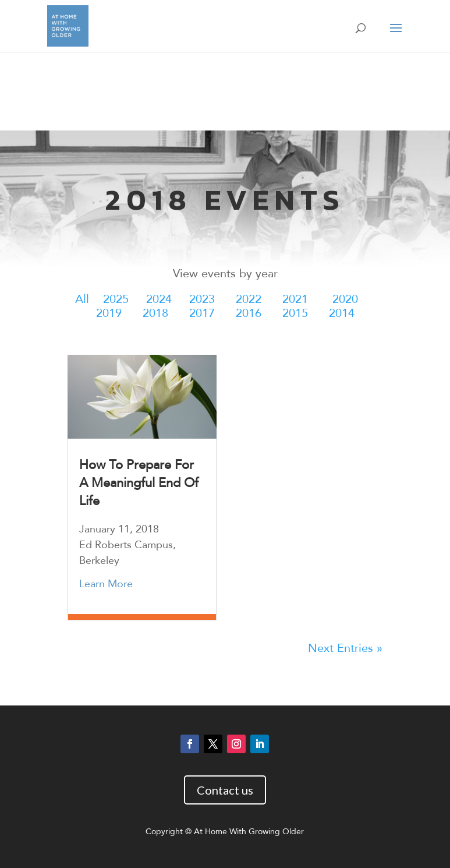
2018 (155, 313)
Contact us (225, 790)
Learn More (106, 584)
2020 (345, 299)
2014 (342, 313)
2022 (249, 299)
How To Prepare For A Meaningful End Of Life (139, 483)
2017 (202, 313)
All (82, 299)
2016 (249, 313)
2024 (159, 299)
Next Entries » (345, 648)
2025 (116, 299)
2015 (295, 313)
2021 (295, 299)
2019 (109, 313)
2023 (202, 299)
